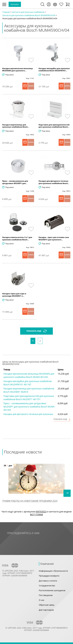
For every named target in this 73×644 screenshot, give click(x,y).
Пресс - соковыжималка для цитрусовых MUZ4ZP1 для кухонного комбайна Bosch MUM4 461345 (29, 407)
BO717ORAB (36, 514)
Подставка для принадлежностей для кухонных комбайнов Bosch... (54, 126)
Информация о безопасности (53, 571)
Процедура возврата (49, 576)
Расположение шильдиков (52, 590)
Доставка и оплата (48, 581)
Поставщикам (46, 595)
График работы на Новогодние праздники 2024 (30, 501)
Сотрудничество (47, 586)
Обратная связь (47, 605)
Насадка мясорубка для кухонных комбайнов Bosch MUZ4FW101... (54, 70)
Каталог (15, 4)
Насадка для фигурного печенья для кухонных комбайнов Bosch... (54, 182)
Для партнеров (46, 610)
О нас (42, 600)
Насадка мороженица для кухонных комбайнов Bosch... (16, 126)
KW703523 (41, 512)
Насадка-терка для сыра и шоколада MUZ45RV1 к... (14, 295)
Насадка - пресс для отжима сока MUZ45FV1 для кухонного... (54, 238)
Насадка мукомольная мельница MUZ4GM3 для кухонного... (18, 70)
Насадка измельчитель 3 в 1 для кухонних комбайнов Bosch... (17, 238)
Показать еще (62, 419)
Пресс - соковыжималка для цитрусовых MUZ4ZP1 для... (15, 182)
